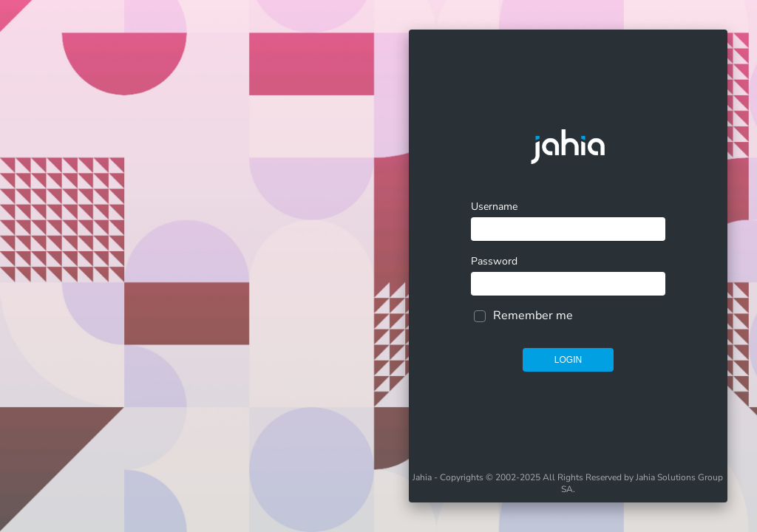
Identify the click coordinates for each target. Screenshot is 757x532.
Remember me (533, 316)
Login (568, 360)
